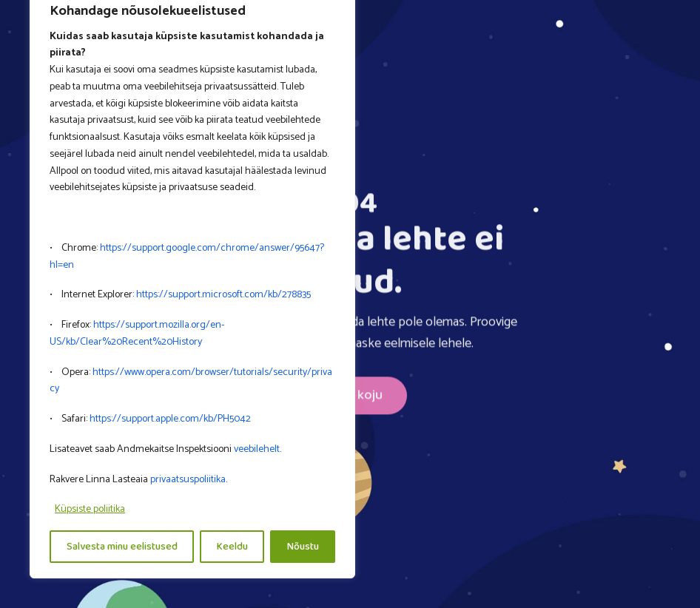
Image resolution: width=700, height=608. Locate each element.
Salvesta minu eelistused (122, 547)
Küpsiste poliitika (90, 509)
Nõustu (303, 547)
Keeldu (232, 547)
